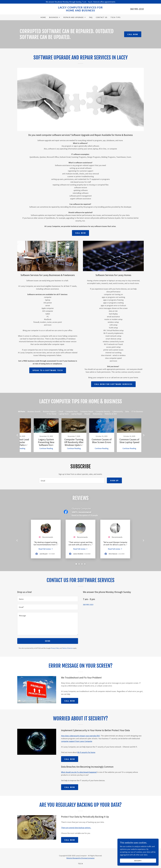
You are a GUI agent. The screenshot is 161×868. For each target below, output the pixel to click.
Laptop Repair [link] (77, 414)
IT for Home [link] (51, 414)
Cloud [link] (61, 411)
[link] (81, 11)
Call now (81, 233)
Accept (138, 861)
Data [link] (127, 411)
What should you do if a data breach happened (79, 772)
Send (48, 641)
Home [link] (43, 17)
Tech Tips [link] (116, 17)
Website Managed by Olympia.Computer (80, 858)
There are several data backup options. (76, 828)
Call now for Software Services (113, 384)
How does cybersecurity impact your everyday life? (81, 736)
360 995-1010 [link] (137, 9)
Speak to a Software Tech (48, 370)
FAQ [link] (91, 17)
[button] (55, 17)
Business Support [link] (50, 411)
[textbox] (72, 480)
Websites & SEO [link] (111, 414)
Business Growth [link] (34, 411)
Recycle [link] (87, 414)
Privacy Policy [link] (55, 648)
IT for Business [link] (137, 411)
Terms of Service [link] (68, 648)
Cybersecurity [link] (118, 411)
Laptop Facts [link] (64, 414)
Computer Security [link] (103, 411)
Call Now (133, 34)
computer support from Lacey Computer (77, 741)
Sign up (114, 480)
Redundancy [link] (97, 414)
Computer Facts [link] (72, 411)
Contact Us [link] (102, 17)
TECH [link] (80, 864)
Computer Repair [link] (87, 411)
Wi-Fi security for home (86, 752)
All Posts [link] (22, 411)
